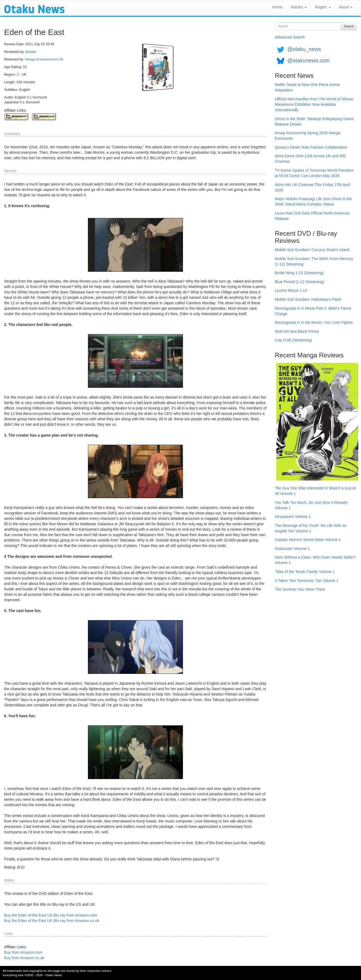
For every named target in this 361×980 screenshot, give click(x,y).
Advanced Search (290, 37)
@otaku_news (304, 49)
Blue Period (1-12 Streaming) (300, 282)
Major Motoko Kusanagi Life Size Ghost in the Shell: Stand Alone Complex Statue (313, 201)
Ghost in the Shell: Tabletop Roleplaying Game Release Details (314, 121)
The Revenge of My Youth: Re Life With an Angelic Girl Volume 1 (311, 528)
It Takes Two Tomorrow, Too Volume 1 (307, 581)
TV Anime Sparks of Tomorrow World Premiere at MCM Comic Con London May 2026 (314, 173)
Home (277, 7)
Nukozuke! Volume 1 (292, 549)
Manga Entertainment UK (44, 59)
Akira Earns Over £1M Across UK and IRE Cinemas (310, 159)
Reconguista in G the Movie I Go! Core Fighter (314, 322)
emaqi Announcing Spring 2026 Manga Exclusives (308, 136)
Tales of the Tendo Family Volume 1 (305, 572)
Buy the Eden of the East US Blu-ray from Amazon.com (51, 915)
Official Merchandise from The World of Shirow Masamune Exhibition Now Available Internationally (314, 104)
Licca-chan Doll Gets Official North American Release (312, 216)
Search (349, 26)
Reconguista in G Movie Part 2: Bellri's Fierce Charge (313, 311)
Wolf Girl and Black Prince (297, 331)
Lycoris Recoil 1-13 (291, 290)
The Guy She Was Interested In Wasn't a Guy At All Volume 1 (316, 491)
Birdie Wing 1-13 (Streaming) (300, 273)
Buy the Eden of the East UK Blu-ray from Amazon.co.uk (52, 921)
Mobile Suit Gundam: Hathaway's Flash (308, 299)
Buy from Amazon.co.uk (24, 958)
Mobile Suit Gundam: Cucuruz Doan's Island (312, 250)
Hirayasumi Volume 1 (293, 517)
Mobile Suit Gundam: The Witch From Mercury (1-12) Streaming (314, 261)
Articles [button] (299, 7)
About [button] (346, 7)
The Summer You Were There (300, 589)
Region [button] (323, 7)
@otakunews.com (308, 60)
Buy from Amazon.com (23, 952)
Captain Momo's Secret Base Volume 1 (308, 540)
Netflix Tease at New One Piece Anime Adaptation (307, 87)
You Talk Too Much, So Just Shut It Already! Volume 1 (312, 505)
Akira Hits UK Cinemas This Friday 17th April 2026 (313, 187)
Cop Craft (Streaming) (294, 340)
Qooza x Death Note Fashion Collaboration (311, 147)
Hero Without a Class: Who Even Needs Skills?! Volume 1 (315, 560)
